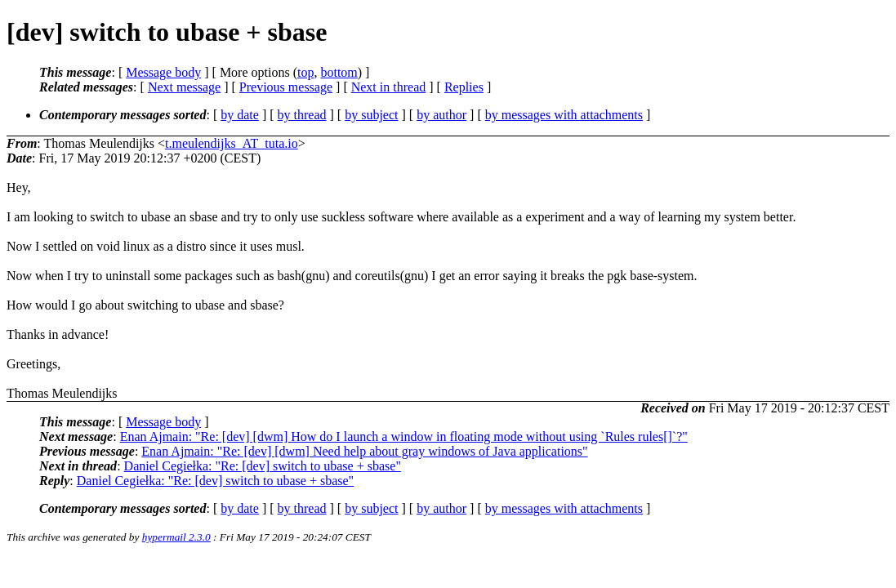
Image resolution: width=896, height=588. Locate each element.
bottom (339, 72)
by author (441, 115)
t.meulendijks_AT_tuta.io (232, 143)
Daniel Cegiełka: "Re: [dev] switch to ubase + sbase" (263, 466)
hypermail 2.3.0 (176, 537)
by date (240, 115)
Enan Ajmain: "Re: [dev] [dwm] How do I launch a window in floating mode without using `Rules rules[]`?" (404, 437)
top (305, 72)
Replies (464, 87)
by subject (371, 115)
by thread (302, 115)
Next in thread (389, 87)
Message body (163, 72)
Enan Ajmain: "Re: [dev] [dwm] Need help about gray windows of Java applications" (364, 451)
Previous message (286, 87)
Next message (184, 87)
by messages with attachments (564, 115)
